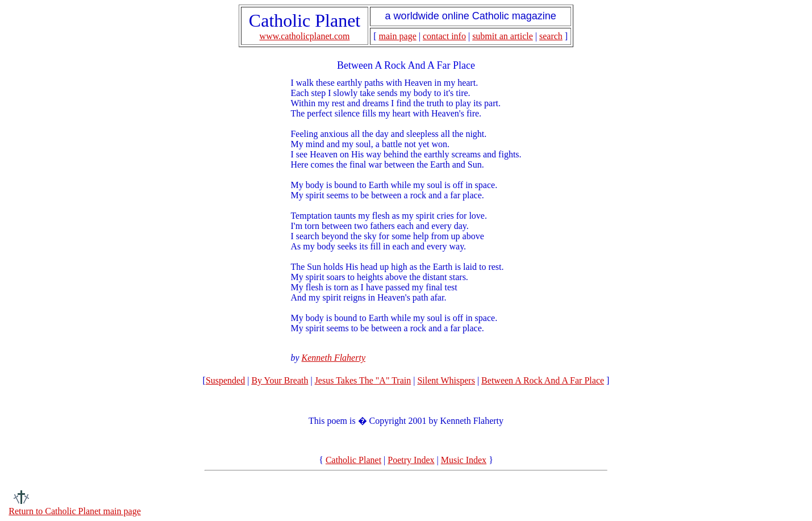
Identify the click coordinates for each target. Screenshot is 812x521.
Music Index (464, 460)
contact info (444, 36)
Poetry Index (411, 460)
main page (398, 36)
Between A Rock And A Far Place (543, 380)
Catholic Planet (353, 460)
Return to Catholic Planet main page (74, 511)
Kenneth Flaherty (334, 358)
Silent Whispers (446, 380)
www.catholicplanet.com (305, 36)
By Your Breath (280, 380)
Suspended (225, 380)
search (551, 36)
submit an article (503, 36)
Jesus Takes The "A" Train (363, 380)
